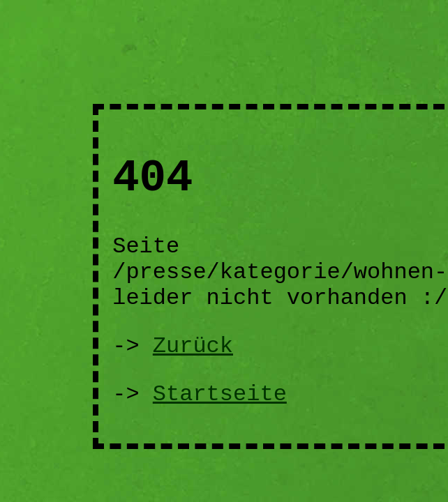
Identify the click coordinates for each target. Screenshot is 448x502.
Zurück (193, 346)
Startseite (220, 394)
